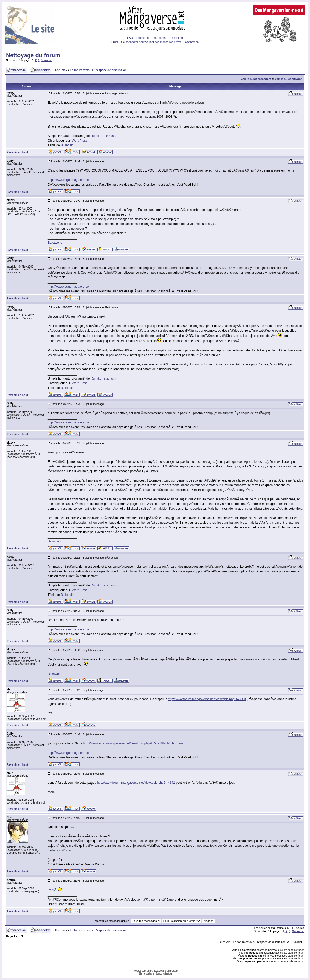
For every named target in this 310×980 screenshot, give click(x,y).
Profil (115, 42)
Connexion (192, 42)
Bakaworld (55, 243)
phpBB (148, 971)
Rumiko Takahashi (104, 136)
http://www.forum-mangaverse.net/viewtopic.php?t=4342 (136, 783)
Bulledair (67, 145)
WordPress (80, 141)
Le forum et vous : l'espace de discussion (98, 70)
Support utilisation (164, 974)
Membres (160, 38)
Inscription (176, 38)
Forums (60, 70)
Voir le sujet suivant (288, 79)
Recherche (143, 38)
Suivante (46, 60)
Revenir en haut (17, 152)
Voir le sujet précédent (256, 79)
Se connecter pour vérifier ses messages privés (151, 42)
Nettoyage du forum (33, 55)
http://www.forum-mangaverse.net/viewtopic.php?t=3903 (207, 699)
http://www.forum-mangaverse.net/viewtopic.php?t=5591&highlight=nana (133, 743)
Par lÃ (52, 890)
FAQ (130, 38)
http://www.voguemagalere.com (69, 180)
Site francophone (146, 974)
